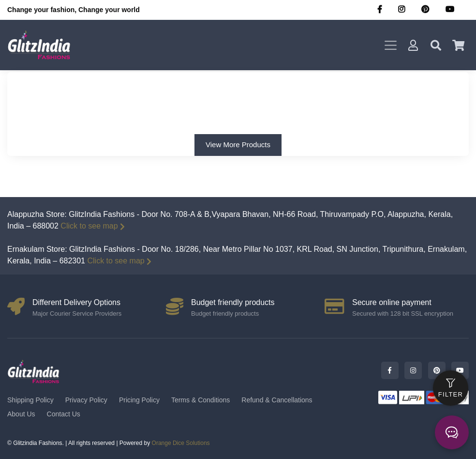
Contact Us (64, 414)
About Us (21, 414)
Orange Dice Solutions (181, 443)
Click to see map (92, 226)
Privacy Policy (86, 400)
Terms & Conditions (201, 400)
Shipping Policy (30, 400)
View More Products (238, 145)
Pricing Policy (139, 400)
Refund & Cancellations (277, 400)
